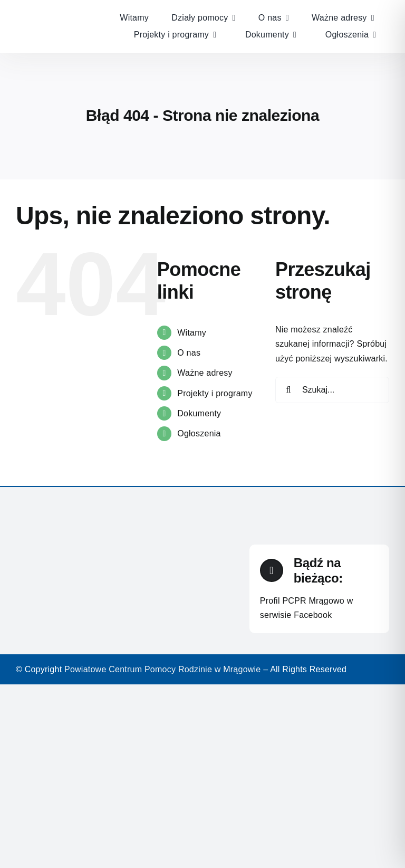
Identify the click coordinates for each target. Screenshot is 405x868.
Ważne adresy (205, 373)
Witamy (192, 333)
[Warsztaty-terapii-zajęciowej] (57, 9)
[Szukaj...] (332, 390)
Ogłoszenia (199, 433)
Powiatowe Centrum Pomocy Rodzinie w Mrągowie (162, 669)
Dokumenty (199, 413)
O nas (189, 353)
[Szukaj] (288, 390)
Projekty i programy (215, 393)
